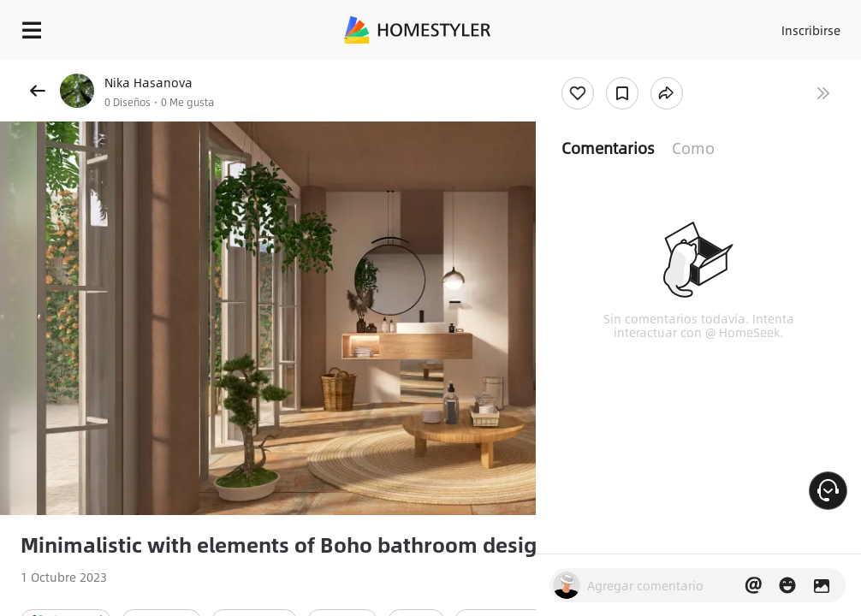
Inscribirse (811, 30)
